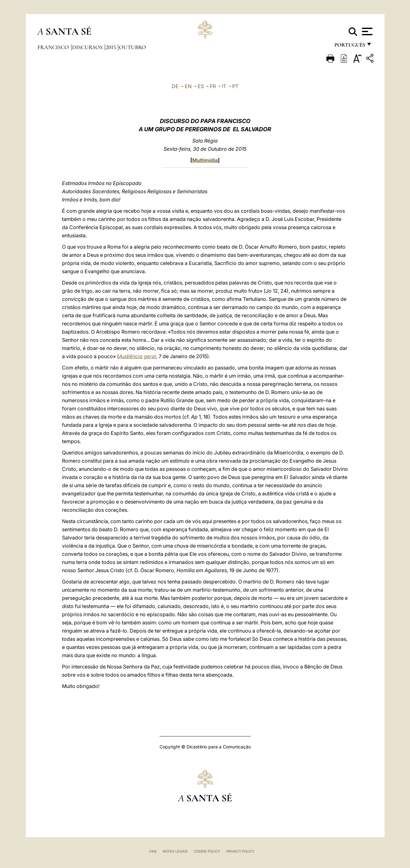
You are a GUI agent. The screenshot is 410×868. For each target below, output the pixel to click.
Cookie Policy (207, 851)
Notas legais (175, 851)
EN (188, 86)
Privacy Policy (240, 851)
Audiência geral (138, 356)
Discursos (88, 47)
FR (213, 86)
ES (201, 86)
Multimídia (205, 160)
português (350, 46)
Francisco (54, 47)
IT (224, 86)
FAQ (153, 851)
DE (175, 86)
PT (235, 86)
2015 (111, 47)
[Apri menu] (366, 31)
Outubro (132, 47)
